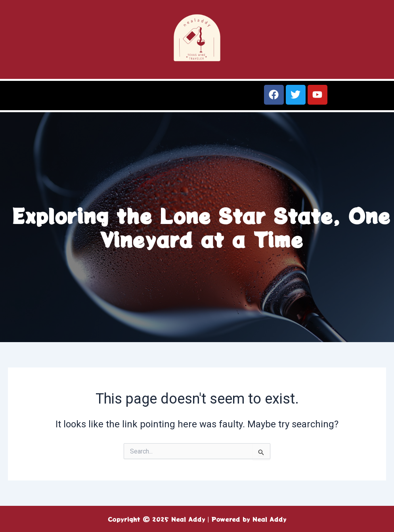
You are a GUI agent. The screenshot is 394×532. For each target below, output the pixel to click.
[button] (98, 98)
